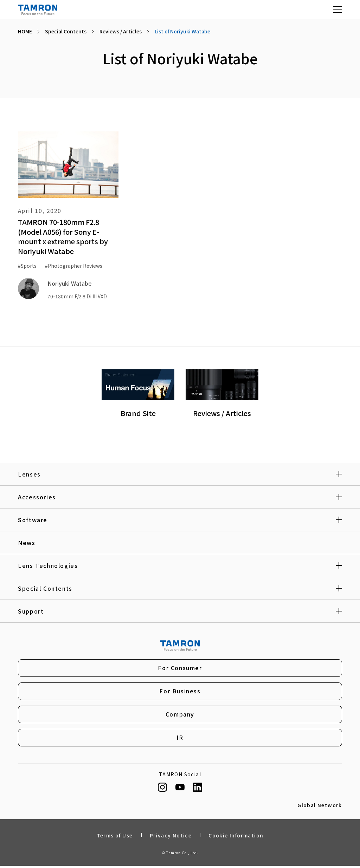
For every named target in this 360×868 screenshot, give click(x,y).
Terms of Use (115, 837)
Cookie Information (236, 837)
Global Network (320, 808)
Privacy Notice (171, 837)
